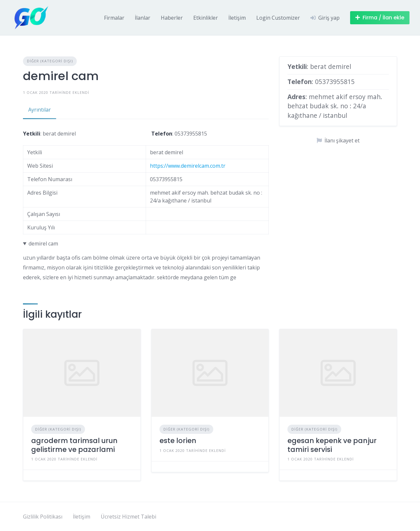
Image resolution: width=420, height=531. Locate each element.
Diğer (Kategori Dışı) (50, 61)
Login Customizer (278, 18)
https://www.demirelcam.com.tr (188, 166)
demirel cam (43, 244)
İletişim (237, 18)
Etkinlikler (206, 18)
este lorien (178, 441)
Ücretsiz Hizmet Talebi (128, 517)
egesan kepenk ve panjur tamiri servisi (332, 445)
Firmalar (114, 18)
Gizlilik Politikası (43, 517)
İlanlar (143, 18)
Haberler (172, 18)
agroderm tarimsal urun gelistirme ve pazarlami (74, 445)
